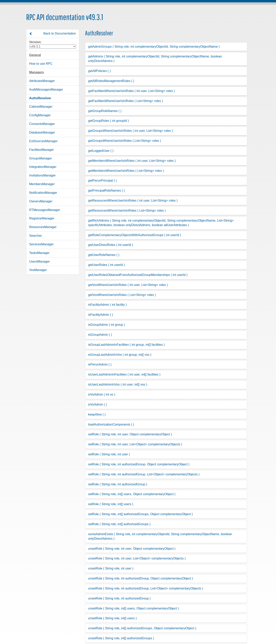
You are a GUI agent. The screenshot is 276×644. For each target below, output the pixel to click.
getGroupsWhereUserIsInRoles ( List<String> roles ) (125, 141)
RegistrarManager (42, 218)
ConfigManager (40, 115)
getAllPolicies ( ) (99, 71)
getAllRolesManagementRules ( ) (111, 81)
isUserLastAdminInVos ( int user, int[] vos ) (118, 384)
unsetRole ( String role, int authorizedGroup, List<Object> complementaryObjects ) (146, 588)
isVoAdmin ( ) (98, 404)
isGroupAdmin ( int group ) (107, 325)
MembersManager (42, 184)
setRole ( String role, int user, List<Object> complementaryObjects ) (135, 444)
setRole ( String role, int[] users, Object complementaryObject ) (132, 494)
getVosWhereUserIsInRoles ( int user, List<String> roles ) (128, 285)
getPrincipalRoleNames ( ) (107, 191)
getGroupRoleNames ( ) (105, 111)
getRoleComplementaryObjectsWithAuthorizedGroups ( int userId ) (135, 235)
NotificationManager (43, 193)
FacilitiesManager (42, 150)
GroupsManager (41, 158)
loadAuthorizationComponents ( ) (111, 424)
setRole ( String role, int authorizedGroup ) (118, 484)
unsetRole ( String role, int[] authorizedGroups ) (121, 638)
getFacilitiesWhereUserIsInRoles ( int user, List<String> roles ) (132, 91)
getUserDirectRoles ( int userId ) (111, 245)
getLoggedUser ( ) (101, 151)
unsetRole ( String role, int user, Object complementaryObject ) (132, 549)
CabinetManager (41, 107)
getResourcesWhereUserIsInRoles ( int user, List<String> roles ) (133, 201)
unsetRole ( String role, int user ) (111, 568)
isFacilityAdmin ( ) (101, 315)
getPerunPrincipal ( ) (103, 181)
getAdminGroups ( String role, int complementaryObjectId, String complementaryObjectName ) (154, 47)
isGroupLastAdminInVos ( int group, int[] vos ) (120, 355)
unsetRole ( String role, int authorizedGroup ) (119, 598)
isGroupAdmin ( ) (100, 335)
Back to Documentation (53, 34)
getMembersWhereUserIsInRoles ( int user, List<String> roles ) (132, 161)
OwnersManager (41, 201)
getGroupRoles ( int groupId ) (109, 121)
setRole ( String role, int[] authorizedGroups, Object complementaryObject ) (141, 514)
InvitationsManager (43, 175)
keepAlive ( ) (97, 414)
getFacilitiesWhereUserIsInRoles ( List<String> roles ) (126, 101)
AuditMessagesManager (46, 90)
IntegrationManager (43, 167)
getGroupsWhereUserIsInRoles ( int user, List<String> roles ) (131, 131)
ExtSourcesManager (44, 141)
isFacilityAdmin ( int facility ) (107, 305)
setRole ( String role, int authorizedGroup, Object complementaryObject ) (139, 464)
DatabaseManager (42, 132)
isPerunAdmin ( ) (100, 364)
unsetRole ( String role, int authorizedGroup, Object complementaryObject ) (141, 578)
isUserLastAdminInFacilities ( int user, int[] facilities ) (124, 374)
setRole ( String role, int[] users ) (111, 504)
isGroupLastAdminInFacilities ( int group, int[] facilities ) (126, 345)
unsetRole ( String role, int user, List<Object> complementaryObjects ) (137, 558)
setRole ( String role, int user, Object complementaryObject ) (130, 434)
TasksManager (39, 253)
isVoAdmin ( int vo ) (102, 394)
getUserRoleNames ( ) (104, 255)
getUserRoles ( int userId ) (107, 265)
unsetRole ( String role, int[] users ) (112, 618)
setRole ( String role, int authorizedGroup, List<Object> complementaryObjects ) (144, 474)
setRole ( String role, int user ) (109, 454)
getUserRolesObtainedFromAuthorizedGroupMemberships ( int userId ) (138, 275)
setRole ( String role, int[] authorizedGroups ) (119, 524)
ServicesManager (42, 244)
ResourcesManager (43, 227)
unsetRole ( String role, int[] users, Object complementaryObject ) (134, 608)
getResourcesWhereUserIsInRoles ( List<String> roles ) (127, 211)
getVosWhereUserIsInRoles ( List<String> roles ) (122, 295)
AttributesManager (42, 81)
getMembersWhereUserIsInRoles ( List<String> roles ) (126, 171)
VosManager (38, 270)
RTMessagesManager (45, 210)
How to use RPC (41, 64)
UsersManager (40, 262)
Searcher (36, 236)
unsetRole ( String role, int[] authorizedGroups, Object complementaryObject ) (142, 628)
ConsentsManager (42, 124)
